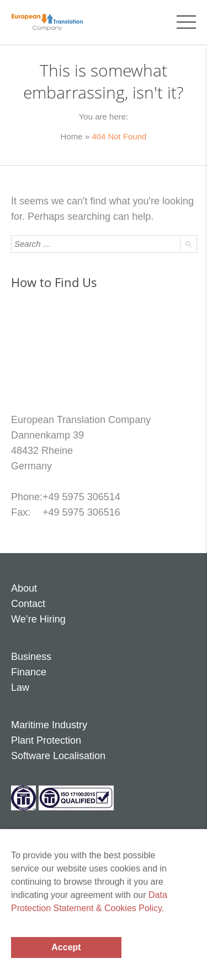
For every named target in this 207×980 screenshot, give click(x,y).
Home (72, 136)
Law (20, 687)
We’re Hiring (38, 619)
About (24, 588)
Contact (28, 604)
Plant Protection (46, 740)
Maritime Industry (49, 725)
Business (31, 657)
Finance (29, 672)
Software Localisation (58, 756)
